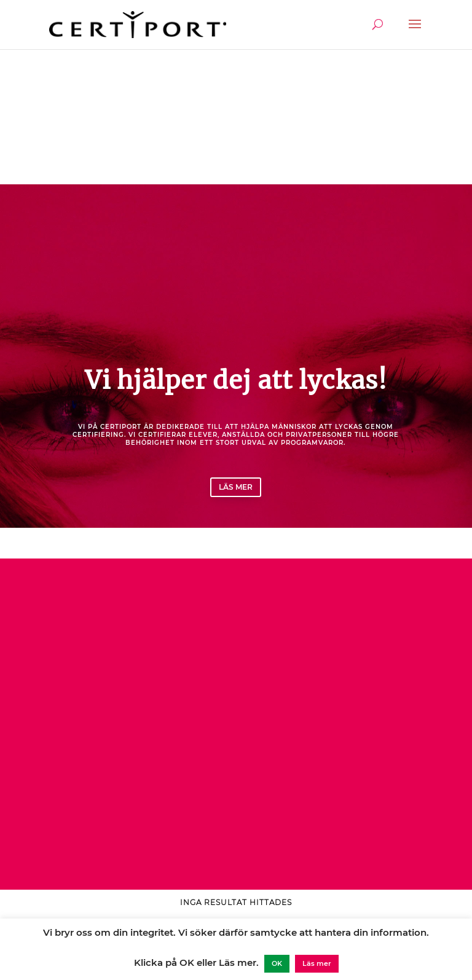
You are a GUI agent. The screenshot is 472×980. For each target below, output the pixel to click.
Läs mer (236, 487)
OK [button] (277, 963)
